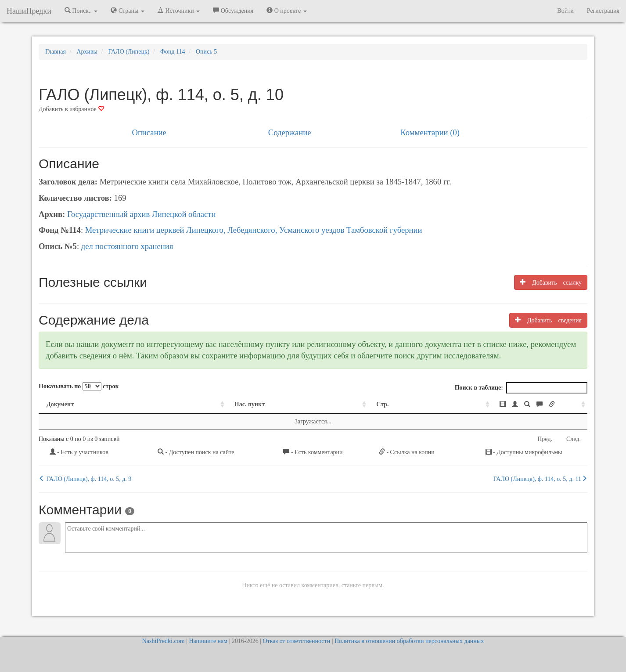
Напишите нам (208, 641)
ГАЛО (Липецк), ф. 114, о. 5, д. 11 (540, 479)
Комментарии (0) (430, 132)
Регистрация (603, 11)
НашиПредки (29, 11)
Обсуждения (233, 11)
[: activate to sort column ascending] (484, 405)
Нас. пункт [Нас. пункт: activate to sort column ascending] (187, 404)
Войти (565, 11)
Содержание (290, 132)
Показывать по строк (79, 386)
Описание (149, 132)
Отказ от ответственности (296, 641)
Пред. (545, 439)
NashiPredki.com (164, 641)
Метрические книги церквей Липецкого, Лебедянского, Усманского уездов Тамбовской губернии (254, 230)
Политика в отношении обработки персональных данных (409, 641)
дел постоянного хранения (127, 246)
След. (574, 439)
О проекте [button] (286, 11)
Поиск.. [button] (81, 11)
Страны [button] (128, 11)
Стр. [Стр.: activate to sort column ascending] (312, 404)
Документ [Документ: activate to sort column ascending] (60, 404)
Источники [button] (179, 11)
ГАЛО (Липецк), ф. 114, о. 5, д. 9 (85, 479)
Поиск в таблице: (521, 388)
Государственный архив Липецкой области (142, 214)
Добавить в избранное (71, 109)
